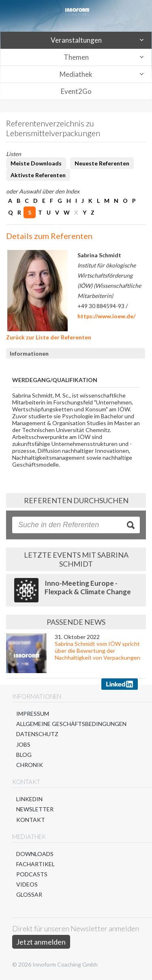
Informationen (29, 353)
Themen (76, 57)
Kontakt (31, 820)
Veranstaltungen (76, 40)
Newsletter (35, 809)
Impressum (33, 714)
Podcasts (32, 874)
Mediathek (76, 74)
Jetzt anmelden (41, 942)
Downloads (35, 854)
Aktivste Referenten (38, 175)
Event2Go (76, 91)
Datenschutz (37, 734)
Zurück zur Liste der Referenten (49, 337)
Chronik (30, 765)
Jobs (23, 744)
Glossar (29, 894)
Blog (24, 755)
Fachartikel (35, 864)
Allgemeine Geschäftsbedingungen (71, 724)
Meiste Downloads (36, 163)
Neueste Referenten (102, 163)
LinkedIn (29, 799)
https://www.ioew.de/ (106, 316)
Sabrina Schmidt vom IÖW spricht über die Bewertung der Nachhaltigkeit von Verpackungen (97, 651)
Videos (27, 884)
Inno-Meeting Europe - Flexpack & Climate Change (88, 587)
